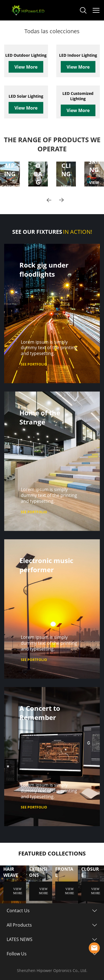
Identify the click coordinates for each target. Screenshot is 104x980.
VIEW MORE (94, 185)
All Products (19, 925)
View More (26, 67)
